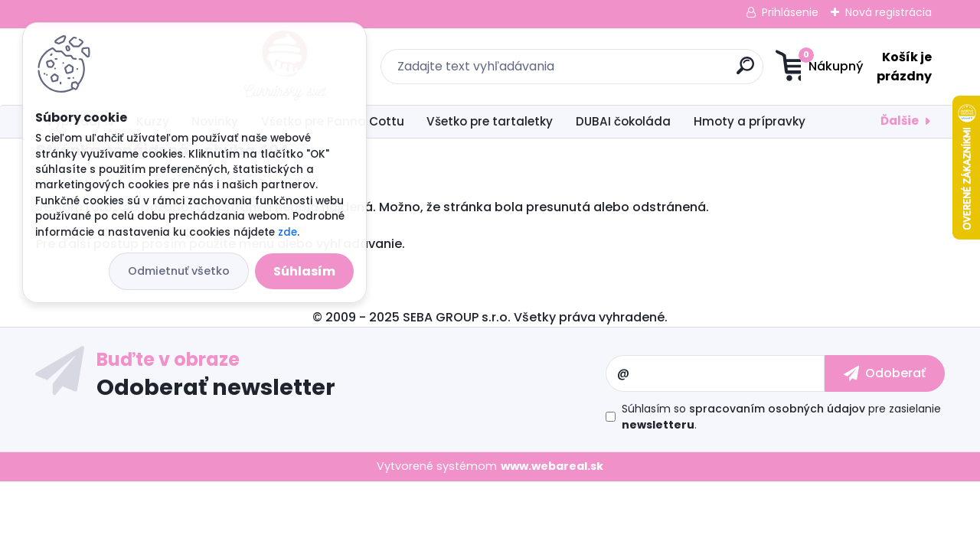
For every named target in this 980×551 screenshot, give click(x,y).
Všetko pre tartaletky (490, 121)
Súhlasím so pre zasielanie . (781, 417)
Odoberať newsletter (216, 386)
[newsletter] (885, 373)
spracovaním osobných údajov (777, 409)
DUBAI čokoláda (623, 121)
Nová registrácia (889, 12)
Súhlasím (304, 271)
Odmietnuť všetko (179, 271)
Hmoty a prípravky (750, 121)
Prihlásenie (790, 12)
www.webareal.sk (552, 466)
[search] (640, 72)
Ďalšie (900, 121)
